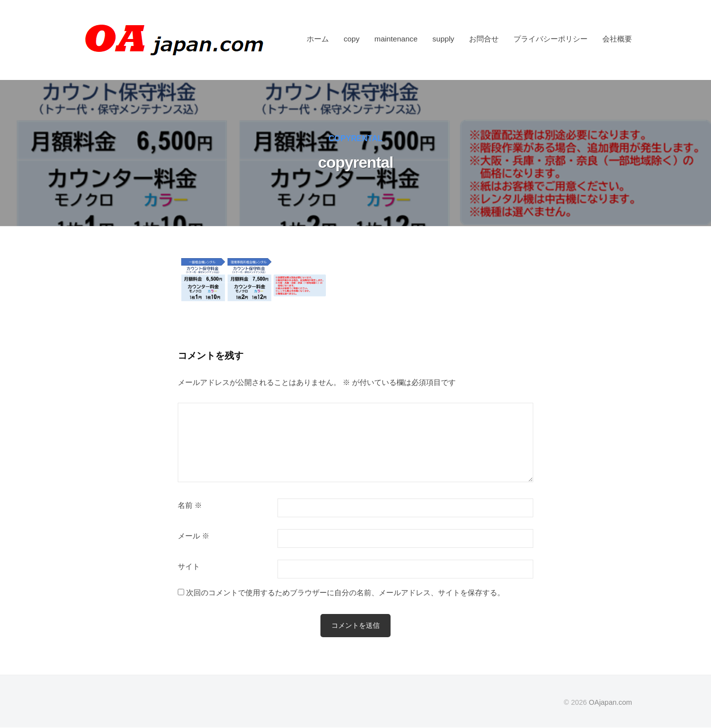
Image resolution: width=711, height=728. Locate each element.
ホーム (318, 39)
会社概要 (617, 39)
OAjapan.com (611, 702)
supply (443, 39)
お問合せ (484, 39)
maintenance (396, 39)
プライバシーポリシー (551, 39)
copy (352, 39)
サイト (189, 567)
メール (194, 536)
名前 (190, 505)
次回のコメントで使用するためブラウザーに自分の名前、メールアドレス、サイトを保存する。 (345, 593)
